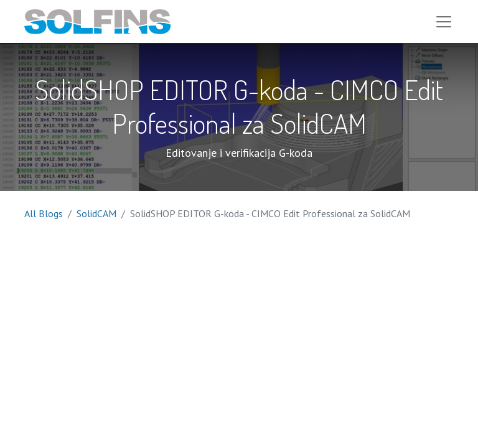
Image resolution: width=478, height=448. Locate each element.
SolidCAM (96, 215)
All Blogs (44, 215)
